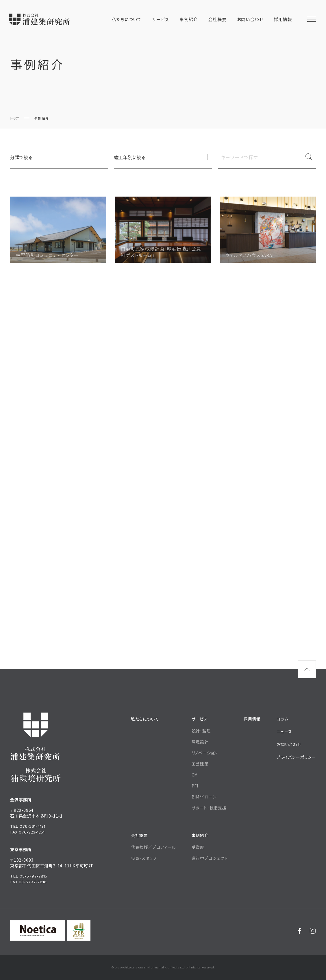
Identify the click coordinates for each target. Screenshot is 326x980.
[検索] (309, 157)
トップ (15, 118)
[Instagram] (313, 930)
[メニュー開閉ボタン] (312, 19)
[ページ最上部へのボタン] (307, 669)
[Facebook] (300, 930)
